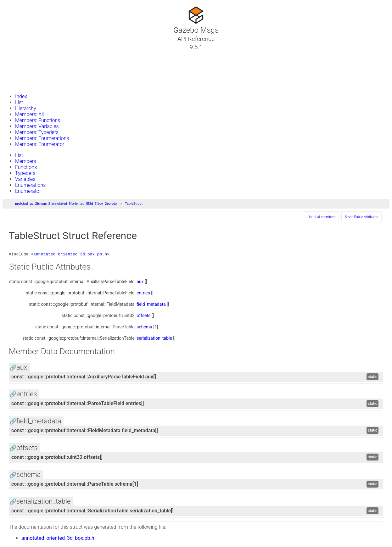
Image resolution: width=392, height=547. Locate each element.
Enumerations (30, 185)
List (19, 102)
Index (21, 96)
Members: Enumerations (42, 138)
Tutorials (21, 54)
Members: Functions (38, 120)
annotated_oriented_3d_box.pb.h (70, 255)
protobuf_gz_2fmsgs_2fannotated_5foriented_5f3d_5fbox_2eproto (66, 204)
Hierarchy (26, 108)
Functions (26, 167)
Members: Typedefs (37, 132)
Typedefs (25, 173)
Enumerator (28, 191)
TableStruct (134, 204)
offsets (143, 316)
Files (17, 77)
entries (143, 294)
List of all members (321, 217)
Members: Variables (37, 126)
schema (144, 328)
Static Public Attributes (361, 217)
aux (140, 282)
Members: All (29, 114)
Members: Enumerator (40, 144)
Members (26, 161)
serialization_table (154, 339)
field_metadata (151, 305)
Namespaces (26, 70)
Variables (25, 179)
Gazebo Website (30, 85)
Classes (20, 62)
